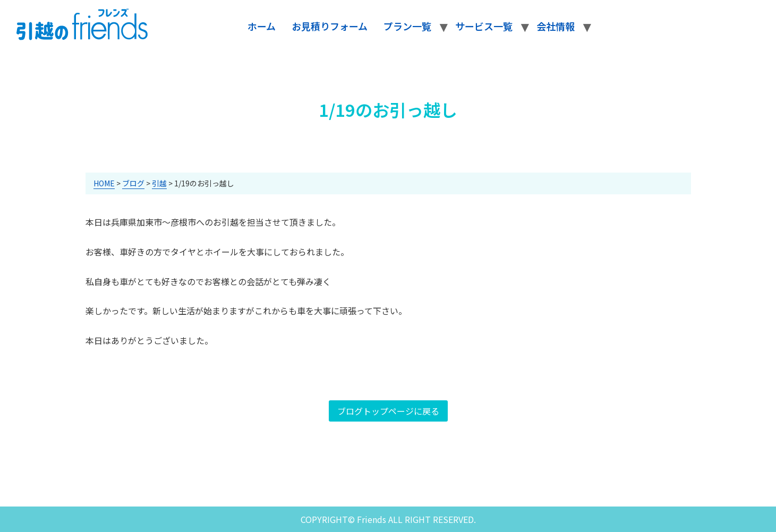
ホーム (262, 26)
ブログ (133, 183)
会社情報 (556, 26)
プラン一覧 (407, 26)
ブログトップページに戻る (388, 411)
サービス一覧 (484, 26)
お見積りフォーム (330, 26)
